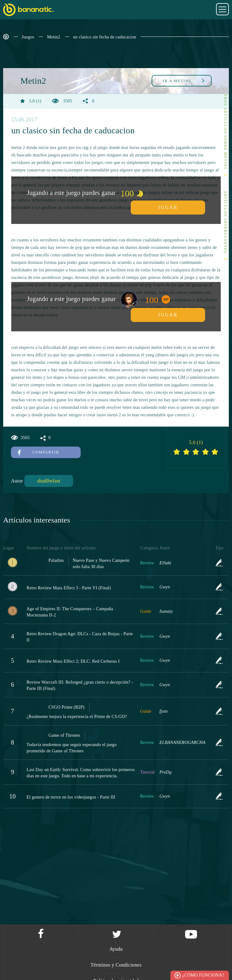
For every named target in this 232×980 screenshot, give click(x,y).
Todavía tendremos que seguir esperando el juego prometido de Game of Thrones (72, 748)
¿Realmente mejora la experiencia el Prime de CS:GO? (77, 717)
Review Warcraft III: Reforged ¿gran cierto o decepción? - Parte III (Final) (80, 685)
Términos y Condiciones (116, 965)
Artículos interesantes (225, 222)
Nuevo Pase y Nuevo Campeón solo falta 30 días (101, 564)
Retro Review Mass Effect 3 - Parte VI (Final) (69, 588)
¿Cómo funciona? (203, 975)
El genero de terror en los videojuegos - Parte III (71, 797)
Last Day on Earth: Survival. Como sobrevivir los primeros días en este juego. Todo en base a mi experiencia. (81, 773)
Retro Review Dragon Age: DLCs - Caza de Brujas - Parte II (80, 637)
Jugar (168, 207)
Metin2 (53, 37)
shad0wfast (49, 481)
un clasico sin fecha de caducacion (105, 37)
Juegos (28, 37)
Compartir (39, 452)
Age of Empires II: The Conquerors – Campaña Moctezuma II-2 (70, 612)
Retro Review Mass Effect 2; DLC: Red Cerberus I (73, 661)
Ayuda (116, 949)
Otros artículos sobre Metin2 (225, 130)
